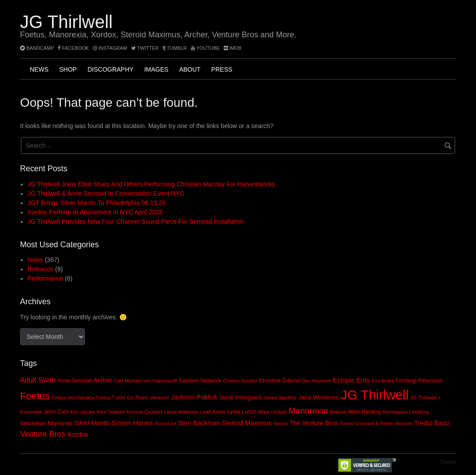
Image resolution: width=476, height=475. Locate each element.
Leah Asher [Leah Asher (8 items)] (213, 412)
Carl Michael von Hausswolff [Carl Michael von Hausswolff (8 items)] (145, 381)
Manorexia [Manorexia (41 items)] (308, 411)
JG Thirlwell (66, 22)
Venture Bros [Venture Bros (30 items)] (43, 434)
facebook (73, 48)
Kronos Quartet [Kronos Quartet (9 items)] (144, 412)
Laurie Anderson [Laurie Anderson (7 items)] (181, 412)
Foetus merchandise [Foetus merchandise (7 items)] (73, 398)
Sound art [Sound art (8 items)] (165, 423)
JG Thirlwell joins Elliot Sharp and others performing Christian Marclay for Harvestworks (151, 184)
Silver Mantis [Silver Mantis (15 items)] (92, 423)
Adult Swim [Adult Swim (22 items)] (38, 380)
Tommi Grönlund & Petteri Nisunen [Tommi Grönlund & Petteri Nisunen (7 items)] (376, 423)
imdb (233, 48)
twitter (145, 48)
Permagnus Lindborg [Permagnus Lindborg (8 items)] (405, 412)
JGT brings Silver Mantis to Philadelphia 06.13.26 (97, 203)
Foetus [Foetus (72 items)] (35, 396)
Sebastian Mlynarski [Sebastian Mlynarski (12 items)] (46, 423)
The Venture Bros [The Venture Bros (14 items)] (314, 423)
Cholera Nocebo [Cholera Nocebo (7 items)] (240, 381)
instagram (110, 48)
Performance (45, 278)
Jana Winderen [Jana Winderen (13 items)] (318, 397)
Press (222, 69)
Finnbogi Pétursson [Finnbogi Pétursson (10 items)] (419, 381)
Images (156, 69)
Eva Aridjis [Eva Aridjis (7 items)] (383, 381)
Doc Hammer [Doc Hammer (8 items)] (316, 381)
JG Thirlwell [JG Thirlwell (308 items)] (375, 395)
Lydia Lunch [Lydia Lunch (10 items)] (242, 412)
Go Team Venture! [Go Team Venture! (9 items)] (148, 398)
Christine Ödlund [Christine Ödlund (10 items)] (279, 381)
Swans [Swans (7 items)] (281, 423)
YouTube (205, 48)
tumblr (175, 48)
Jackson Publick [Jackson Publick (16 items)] (194, 397)
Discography (111, 69)
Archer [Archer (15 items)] (103, 380)
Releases (40, 269)
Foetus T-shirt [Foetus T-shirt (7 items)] (111, 398)
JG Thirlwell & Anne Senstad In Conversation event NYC (106, 193)
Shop (68, 69)
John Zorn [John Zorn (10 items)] (56, 412)
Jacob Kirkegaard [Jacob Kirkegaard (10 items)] (240, 398)
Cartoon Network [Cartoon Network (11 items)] (200, 380)
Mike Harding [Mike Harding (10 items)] (364, 412)
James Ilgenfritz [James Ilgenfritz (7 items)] (280, 398)
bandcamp (37, 48)
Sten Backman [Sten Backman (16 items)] (199, 423)
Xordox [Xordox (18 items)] (78, 434)
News (39, 69)
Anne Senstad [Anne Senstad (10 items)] (75, 381)
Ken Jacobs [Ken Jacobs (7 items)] (83, 412)
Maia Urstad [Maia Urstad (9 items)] (272, 412)
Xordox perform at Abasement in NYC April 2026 (95, 212)
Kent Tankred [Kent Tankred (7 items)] (111, 412)
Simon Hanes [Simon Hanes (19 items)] (132, 423)
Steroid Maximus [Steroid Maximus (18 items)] (247, 423)
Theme (448, 462)
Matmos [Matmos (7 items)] (338, 412)
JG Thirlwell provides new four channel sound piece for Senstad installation (136, 221)
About (190, 69)
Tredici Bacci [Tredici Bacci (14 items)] (432, 423)
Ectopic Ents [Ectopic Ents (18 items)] (351, 380)
